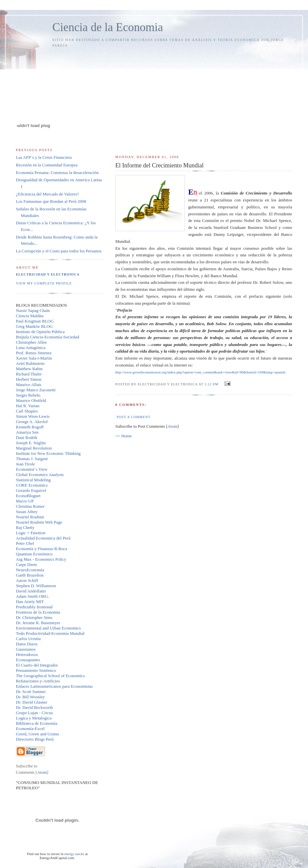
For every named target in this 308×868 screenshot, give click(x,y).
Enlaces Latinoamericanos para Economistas (54, 686)
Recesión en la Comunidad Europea (47, 165)
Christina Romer (30, 506)
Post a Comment (133, 417)
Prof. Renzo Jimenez (34, 353)
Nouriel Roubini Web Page (39, 522)
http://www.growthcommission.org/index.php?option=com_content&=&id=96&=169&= (200, 372)
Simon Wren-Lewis (33, 416)
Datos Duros (27, 644)
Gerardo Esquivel (31, 490)
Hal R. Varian (28, 406)
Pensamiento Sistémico (36, 670)
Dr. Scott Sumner (31, 692)
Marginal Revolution (34, 448)
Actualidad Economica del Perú (43, 538)
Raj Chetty (25, 527)
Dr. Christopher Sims (34, 617)
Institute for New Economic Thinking (48, 453)
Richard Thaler (29, 374)
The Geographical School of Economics (50, 676)
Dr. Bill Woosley (30, 697)
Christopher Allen (31, 342)
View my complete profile (44, 283)
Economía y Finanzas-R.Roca (42, 549)
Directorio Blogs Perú (35, 739)
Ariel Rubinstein (30, 363)
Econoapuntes (28, 660)
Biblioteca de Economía (37, 723)
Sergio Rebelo (28, 395)
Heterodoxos (27, 654)
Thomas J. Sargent (32, 459)
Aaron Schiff (27, 580)
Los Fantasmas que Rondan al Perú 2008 (51, 201)
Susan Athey (27, 512)
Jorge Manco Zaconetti (36, 390)
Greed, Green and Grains (37, 734)
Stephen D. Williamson (36, 586)
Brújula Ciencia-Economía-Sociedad (48, 337)
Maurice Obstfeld (31, 400)
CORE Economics (32, 485)
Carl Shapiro (27, 411)
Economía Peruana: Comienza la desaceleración (57, 173)
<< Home (124, 436)
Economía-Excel (30, 729)
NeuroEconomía (30, 570)
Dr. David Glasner (32, 702)
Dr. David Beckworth (34, 707)
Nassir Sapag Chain (33, 310)
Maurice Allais (29, 385)
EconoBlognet (28, 496)
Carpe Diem (26, 564)
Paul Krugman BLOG (35, 321)
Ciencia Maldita (30, 316)
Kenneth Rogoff (30, 427)
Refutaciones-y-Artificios (38, 681)
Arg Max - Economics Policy (41, 559)
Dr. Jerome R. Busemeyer (38, 623)
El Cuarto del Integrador (37, 665)
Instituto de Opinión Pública (40, 332)
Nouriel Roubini (30, 517)
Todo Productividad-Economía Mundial (50, 633)
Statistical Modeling (33, 480)
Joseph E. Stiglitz (31, 443)
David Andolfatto (31, 591)
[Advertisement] (204, 98)
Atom (173, 426)
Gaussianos (26, 649)
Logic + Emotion (31, 533)
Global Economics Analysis (40, 475)
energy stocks (74, 854)
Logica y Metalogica (34, 718)
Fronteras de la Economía (38, 612)
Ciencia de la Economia (108, 27)
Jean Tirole (25, 464)
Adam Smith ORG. (32, 596)
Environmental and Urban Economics (48, 628)
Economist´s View (32, 469)
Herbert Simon (29, 379)
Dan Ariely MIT (30, 602)
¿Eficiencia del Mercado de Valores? (47, 194)
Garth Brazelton (30, 575)
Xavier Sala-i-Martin (34, 358)
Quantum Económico (34, 554)
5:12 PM (212, 384)
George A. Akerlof (32, 422)
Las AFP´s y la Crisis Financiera (44, 157)
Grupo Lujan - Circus (34, 713)
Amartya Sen (27, 432)
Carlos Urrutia (28, 639)
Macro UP (25, 501)
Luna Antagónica (31, 347)
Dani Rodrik (27, 437)
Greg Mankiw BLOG (34, 326)
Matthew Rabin (29, 369)
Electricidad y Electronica (48, 274)
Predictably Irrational (34, 607)
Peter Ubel (25, 543)
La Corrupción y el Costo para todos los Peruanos (59, 251)
